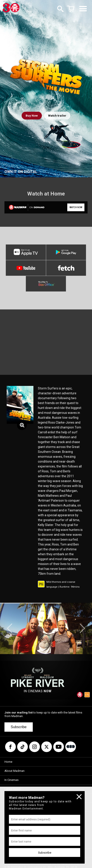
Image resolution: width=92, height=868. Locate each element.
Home (8, 762)
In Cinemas (11, 780)
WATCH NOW (76, 207)
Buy (32, 116)
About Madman (14, 771)
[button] (10, 628)
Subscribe (19, 727)
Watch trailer (57, 116)
